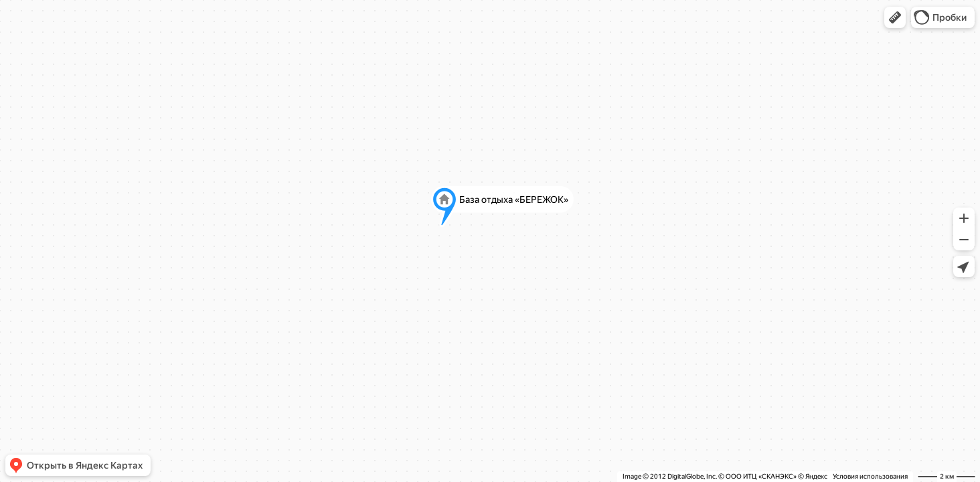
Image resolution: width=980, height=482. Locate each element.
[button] (895, 17)
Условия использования (870, 476)
